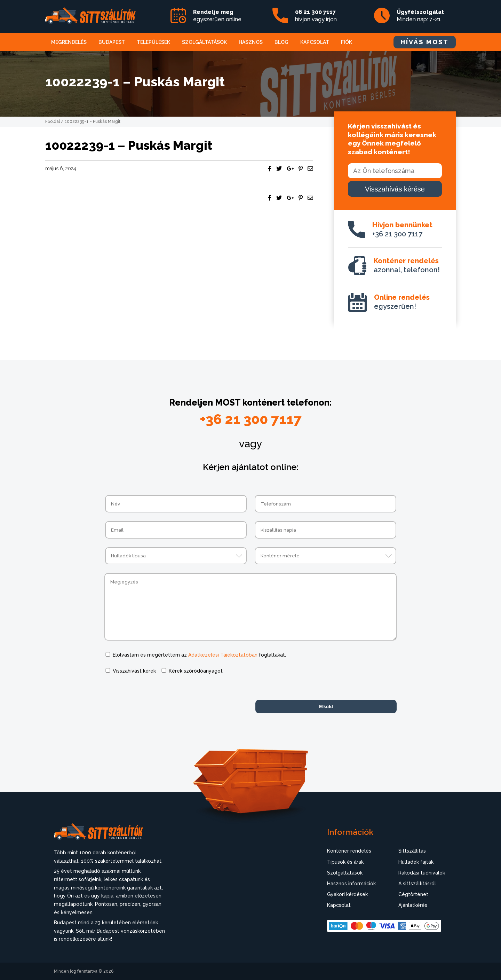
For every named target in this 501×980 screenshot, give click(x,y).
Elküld (326, 707)
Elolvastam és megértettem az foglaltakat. (199, 655)
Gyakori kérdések (347, 894)
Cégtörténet (413, 894)
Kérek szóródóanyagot (196, 671)
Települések (153, 42)
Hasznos (251, 42)
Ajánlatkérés (413, 905)
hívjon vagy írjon (316, 16)
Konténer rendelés (349, 851)
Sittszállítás (412, 851)
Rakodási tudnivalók (422, 873)
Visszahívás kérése (395, 189)
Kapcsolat (315, 42)
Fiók (347, 42)
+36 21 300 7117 (402, 229)
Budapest (112, 42)
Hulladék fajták (416, 862)
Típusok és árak (345, 862)
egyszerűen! (402, 302)
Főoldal (53, 121)
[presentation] (157, 697)
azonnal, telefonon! (407, 265)
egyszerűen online (217, 16)
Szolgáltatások (204, 42)
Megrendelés (69, 42)
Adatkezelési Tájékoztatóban (223, 655)
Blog (281, 42)
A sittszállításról (417, 884)
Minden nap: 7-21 (420, 16)
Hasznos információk (351, 884)
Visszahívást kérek (134, 671)
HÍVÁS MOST (425, 42)
